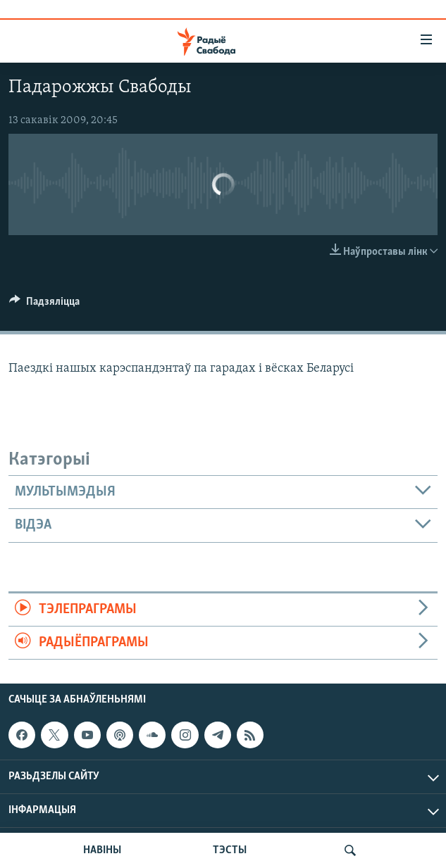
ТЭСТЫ (230, 850)
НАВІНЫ (102, 850)
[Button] (44, 305)
